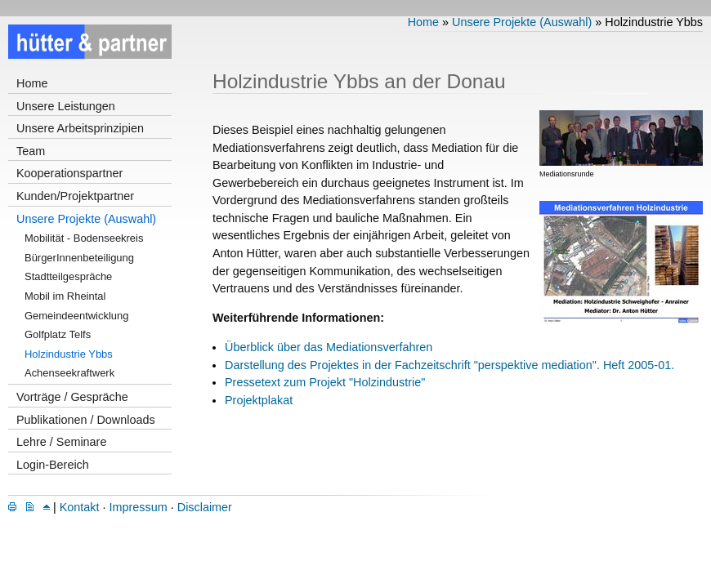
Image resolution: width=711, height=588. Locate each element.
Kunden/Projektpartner (75, 196)
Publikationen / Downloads (86, 420)
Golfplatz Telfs (58, 334)
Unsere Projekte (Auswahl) (86, 219)
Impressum (139, 507)
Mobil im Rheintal (65, 296)
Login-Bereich (53, 465)
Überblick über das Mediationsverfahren (329, 347)
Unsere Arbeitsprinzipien (80, 128)
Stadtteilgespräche (68, 276)
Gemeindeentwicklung (76, 316)
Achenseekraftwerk (69, 373)
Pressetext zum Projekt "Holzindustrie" (325, 382)
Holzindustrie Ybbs (69, 354)
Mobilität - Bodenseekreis (84, 238)
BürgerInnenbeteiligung (79, 258)
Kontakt (80, 507)
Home (32, 83)
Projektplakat (259, 400)
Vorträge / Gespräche (72, 397)
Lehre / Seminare (61, 442)
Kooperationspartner (69, 173)
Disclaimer (205, 507)
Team (31, 151)
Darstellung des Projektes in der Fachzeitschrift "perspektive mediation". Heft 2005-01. (449, 365)
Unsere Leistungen (66, 106)
